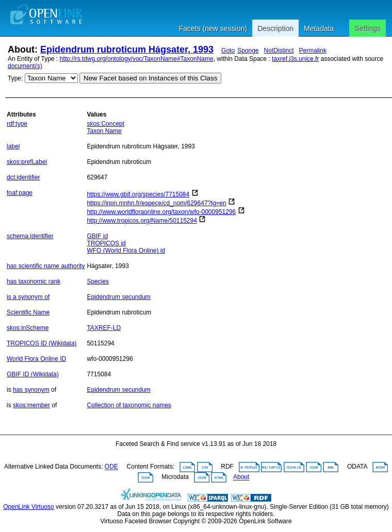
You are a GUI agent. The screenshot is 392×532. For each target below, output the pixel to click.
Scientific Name (28, 312)
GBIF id (97, 236)
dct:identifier (23, 177)
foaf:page (20, 193)
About (241, 477)
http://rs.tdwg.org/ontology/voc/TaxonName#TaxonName (137, 59)
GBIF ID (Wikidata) (33, 374)
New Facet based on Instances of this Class (150, 78)
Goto (228, 51)
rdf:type (17, 124)
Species (98, 281)
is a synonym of (28, 297)
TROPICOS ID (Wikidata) (42, 343)
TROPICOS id (106, 243)
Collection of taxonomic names (129, 405)
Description (275, 28)
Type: (15, 78)
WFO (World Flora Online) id (126, 251)
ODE (111, 467)
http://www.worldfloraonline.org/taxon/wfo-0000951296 (161, 212)
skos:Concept (105, 124)
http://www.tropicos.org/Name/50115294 (142, 221)
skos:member (31, 405)
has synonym (31, 390)
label (13, 146)
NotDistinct (279, 51)
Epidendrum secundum (118, 297)
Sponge (248, 51)
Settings (368, 28)
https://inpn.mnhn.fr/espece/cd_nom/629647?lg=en (157, 203)
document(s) (25, 66)
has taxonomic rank (34, 281)
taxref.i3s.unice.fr (295, 59)
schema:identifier (30, 236)
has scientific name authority (46, 266)
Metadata (319, 28)
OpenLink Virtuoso (29, 507)
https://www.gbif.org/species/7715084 (138, 194)
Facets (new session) (213, 28)
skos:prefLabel (27, 162)
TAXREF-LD (104, 328)
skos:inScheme (28, 328)
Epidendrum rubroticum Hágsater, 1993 (127, 49)
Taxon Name (104, 131)
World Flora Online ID (36, 359)
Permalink (313, 51)
